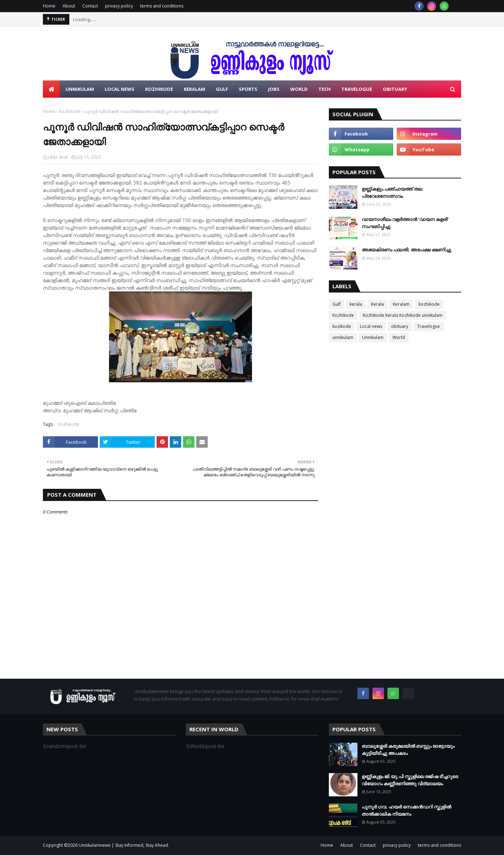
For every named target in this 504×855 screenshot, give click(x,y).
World (399, 337)
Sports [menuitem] (248, 89)
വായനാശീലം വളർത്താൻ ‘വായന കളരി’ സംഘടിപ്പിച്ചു (405, 223)
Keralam (401, 304)
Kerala (377, 304)
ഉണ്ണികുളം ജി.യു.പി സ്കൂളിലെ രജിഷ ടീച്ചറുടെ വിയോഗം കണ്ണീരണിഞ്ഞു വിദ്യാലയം (410, 780)
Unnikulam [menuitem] (80, 89)
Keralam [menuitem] (194, 89)
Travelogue (429, 326)
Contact (90, 6)
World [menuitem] (299, 89)
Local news (371, 326)
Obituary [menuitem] (395, 89)
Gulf (337, 304)
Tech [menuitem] (325, 89)
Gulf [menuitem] (222, 89)
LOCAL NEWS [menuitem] (120, 89)
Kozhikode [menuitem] (159, 89)
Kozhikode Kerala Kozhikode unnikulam (403, 315)
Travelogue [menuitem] (357, 89)
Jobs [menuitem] (274, 89)
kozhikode (429, 304)
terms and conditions (162, 6)
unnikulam (343, 337)
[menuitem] (51, 89)
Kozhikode (70, 111)
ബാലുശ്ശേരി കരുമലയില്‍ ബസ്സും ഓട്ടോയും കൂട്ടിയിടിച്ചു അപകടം (408, 750)
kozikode (342, 326)
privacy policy (119, 6)
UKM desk (58, 157)
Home (49, 6)
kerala (356, 304)
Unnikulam (373, 337)
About (69, 6)
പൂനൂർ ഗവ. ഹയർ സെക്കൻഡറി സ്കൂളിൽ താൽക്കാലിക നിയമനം (406, 810)
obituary (400, 326)
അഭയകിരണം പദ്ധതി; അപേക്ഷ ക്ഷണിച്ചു (406, 250)
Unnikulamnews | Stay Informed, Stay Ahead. (124, 845)
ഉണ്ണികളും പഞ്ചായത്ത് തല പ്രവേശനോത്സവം (392, 192)
